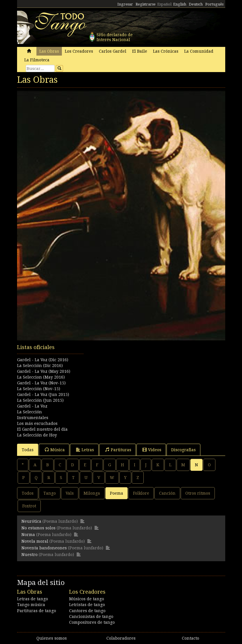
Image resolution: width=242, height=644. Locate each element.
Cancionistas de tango (91, 617)
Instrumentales (33, 418)
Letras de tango (33, 599)
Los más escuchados (37, 423)
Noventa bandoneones (44, 548)
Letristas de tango (87, 605)
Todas (28, 450)
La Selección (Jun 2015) (40, 400)
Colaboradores (121, 638)
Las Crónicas (166, 51)
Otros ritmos (198, 493)
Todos (28, 493)
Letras (85, 450)
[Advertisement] (121, 373)
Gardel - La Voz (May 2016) (44, 371)
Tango (50, 493)
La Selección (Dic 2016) (40, 366)
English (180, 4)
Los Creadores (79, 51)
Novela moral (35, 541)
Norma (28, 535)
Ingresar (125, 4)
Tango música (31, 605)
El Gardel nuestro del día (42, 429)
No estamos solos (38, 528)
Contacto (191, 638)
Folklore (141, 493)
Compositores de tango (92, 622)
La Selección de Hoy (37, 435)
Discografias (183, 450)
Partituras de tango (37, 611)
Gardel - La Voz (32, 406)
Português (214, 4)
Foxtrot (29, 506)
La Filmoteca (37, 60)
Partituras (118, 450)
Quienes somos (52, 638)
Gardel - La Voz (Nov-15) (41, 383)
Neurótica (31, 521)
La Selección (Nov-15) (39, 389)
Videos (152, 450)
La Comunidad (199, 51)
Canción (167, 493)
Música (55, 450)
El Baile (140, 51)
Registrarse (146, 4)
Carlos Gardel (113, 51)
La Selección (29, 412)
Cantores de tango (87, 611)
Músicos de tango (87, 599)
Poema (117, 493)
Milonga (92, 493)
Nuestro (29, 555)
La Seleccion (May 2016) (41, 377)
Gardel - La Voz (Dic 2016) (43, 360)
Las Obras (49, 51)
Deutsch (196, 4)
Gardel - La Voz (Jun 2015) (43, 395)
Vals (70, 493)
